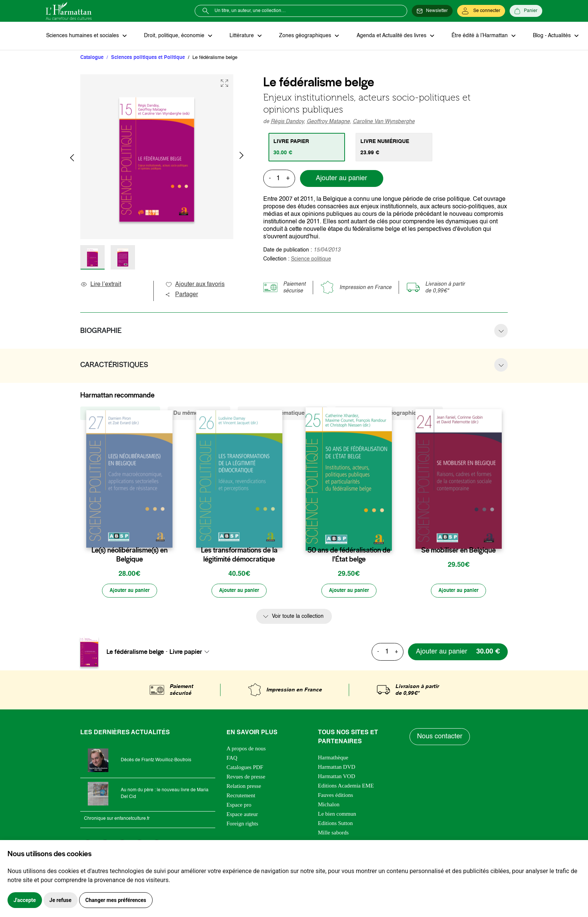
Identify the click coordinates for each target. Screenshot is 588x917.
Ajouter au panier (341, 179)
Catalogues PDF (245, 768)
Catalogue (92, 58)
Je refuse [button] (61, 900)
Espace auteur (242, 815)
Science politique (311, 259)
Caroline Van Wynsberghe (384, 122)
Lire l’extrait (101, 285)
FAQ (232, 759)
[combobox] (192, 652)
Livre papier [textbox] (186, 652)
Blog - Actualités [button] (547, 36)
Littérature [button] (241, 36)
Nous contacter (440, 738)
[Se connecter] (481, 11)
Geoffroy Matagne (328, 122)
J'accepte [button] (25, 900)
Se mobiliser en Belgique (458, 551)
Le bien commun (337, 815)
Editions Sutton (335, 824)
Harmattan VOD (337, 777)
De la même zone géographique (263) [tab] (389, 413)
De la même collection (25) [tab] (120, 413)
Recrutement (241, 796)
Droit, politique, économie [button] (174, 36)
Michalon (329, 805)
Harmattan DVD (337, 768)
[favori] (168, 536)
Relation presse (244, 787)
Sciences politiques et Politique (148, 58)
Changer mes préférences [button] (116, 900)
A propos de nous (246, 749)
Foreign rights (242, 824)
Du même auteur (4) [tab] (199, 413)
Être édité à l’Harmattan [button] (476, 36)
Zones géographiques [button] (303, 36)
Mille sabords (333, 833)
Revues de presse (246, 777)
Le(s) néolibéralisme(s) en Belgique (130, 555)
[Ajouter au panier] (129, 592)
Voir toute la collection (298, 617)
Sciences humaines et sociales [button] (83, 36)
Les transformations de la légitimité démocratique (239, 555)
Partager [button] (181, 295)
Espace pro (239, 806)
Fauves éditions (336, 796)
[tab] (307, 148)
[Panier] (526, 11)
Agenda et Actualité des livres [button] (388, 36)
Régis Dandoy (287, 122)
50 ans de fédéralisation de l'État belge (349, 555)
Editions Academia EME (346, 786)
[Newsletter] (432, 11)
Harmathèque (333, 758)
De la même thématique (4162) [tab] (283, 413)
